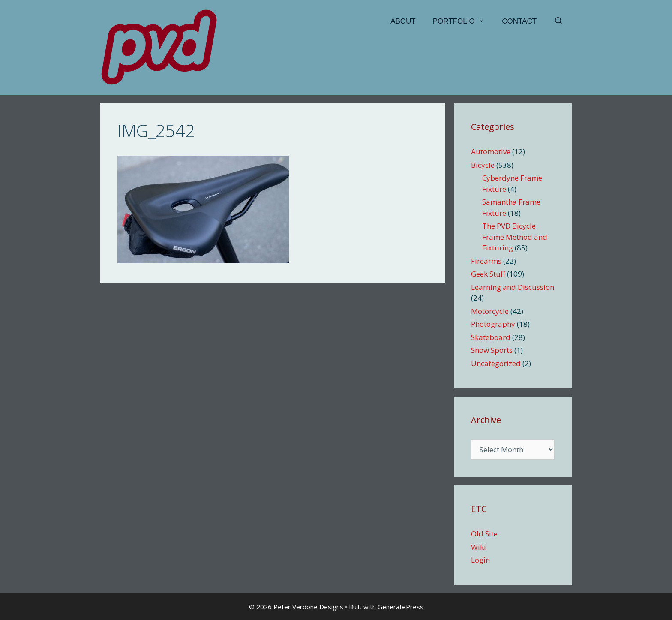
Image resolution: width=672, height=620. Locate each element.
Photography (493, 324)
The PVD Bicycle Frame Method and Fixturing (515, 237)
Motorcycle (490, 311)
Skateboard (491, 337)
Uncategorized (496, 363)
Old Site (484, 534)
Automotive (491, 152)
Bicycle (483, 165)
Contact (519, 21)
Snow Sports (492, 350)
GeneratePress (400, 607)
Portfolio (463, 21)
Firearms (486, 261)
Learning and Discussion (513, 287)
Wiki (478, 547)
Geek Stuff (488, 274)
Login (480, 560)
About (403, 21)
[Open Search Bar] (558, 21)
